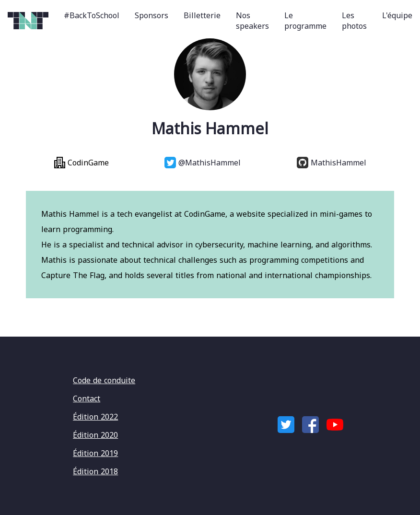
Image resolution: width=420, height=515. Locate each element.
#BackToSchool (92, 15)
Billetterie (202, 15)
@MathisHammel (203, 163)
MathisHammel (332, 163)
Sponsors (152, 15)
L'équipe (397, 15)
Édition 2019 (95, 453)
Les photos (354, 21)
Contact (87, 398)
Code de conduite (104, 380)
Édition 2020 (95, 435)
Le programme (305, 21)
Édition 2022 (95, 417)
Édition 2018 (95, 471)
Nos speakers (252, 21)
